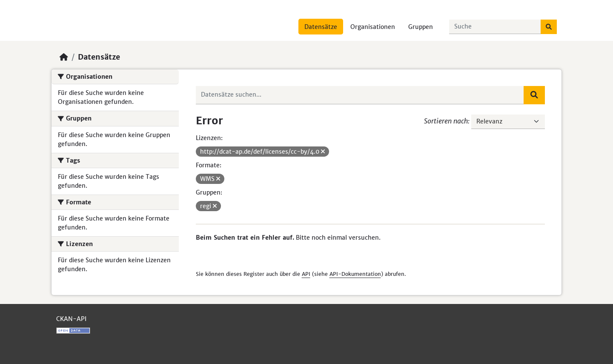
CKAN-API (71, 319)
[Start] (64, 57)
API (306, 274)
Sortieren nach (446, 121)
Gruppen (421, 27)
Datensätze (321, 27)
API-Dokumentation (355, 274)
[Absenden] (549, 27)
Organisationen (373, 27)
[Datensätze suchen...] (495, 27)
